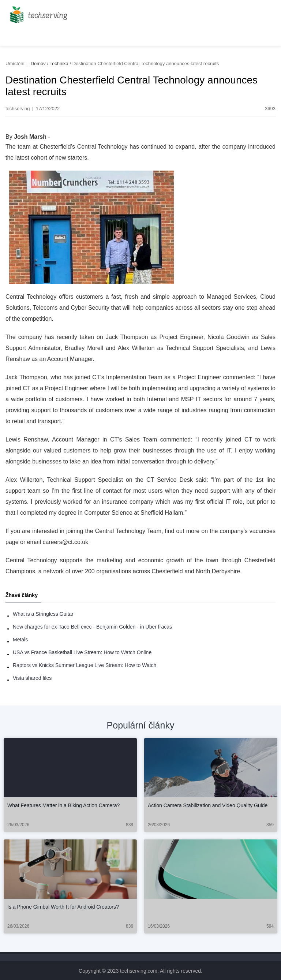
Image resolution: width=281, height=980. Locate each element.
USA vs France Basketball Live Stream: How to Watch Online (82, 652)
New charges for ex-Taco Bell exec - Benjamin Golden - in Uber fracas (92, 627)
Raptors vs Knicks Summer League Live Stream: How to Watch (85, 665)
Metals (20, 640)
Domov (38, 64)
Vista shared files (32, 678)
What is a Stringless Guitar (43, 614)
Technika (59, 64)
